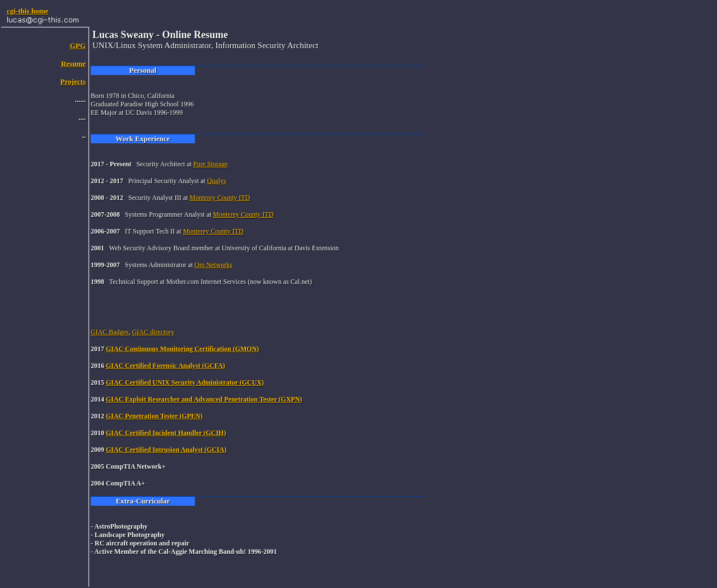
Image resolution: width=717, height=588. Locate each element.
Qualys (217, 181)
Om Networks (213, 265)
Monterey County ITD (220, 198)
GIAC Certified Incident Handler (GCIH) (166, 433)
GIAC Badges (110, 332)
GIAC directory (153, 332)
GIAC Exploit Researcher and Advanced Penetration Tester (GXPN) (204, 399)
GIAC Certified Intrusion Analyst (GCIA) (166, 450)
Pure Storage (211, 164)
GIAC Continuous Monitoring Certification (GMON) (182, 349)
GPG (78, 46)
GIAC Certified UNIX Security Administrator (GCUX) (185, 382)
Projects (73, 81)
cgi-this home (27, 11)
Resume (73, 64)
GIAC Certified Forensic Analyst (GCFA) (166, 366)
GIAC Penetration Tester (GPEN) (154, 416)
